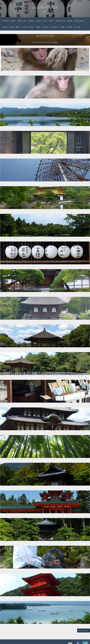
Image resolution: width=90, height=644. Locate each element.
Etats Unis (77, 27)
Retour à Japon (84, 631)
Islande (62, 27)
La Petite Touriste (45, 8)
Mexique (13, 21)
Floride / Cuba (22, 21)
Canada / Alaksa (41, 21)
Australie (6, 21)
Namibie (38, 27)
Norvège (70, 21)
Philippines (31, 21)
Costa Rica (45, 27)
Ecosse (5, 27)
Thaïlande (69, 27)
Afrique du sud (60, 21)
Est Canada (54, 27)
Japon (17, 27)
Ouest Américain (79, 21)
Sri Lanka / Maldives (27, 27)
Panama (51, 21)
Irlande (11, 27)
